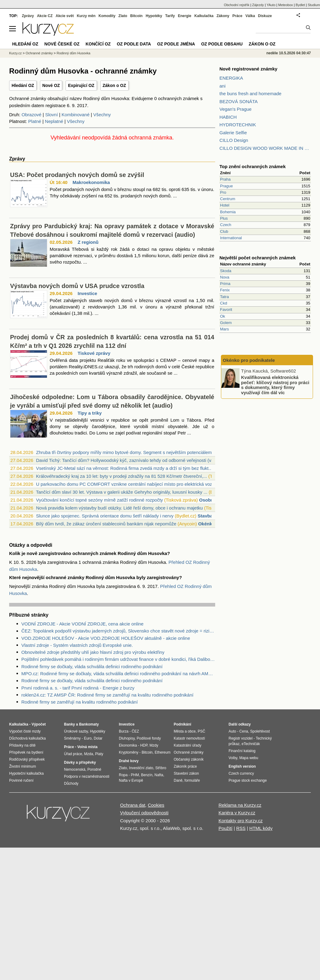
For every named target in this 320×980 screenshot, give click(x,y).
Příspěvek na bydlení (26, 752)
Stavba (205, 516)
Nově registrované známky (248, 69)
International (231, 238)
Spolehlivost (260, 731)
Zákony (223, 16)
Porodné (94, 769)
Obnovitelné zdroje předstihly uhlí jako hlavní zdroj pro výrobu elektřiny (93, 652)
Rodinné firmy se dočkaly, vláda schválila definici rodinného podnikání (92, 667)
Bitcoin (136, 16)
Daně (178, 780)
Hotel (225, 205)
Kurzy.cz (15, 53)
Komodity (107, 16)
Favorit (226, 310)
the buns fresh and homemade (250, 94)
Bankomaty (89, 724)
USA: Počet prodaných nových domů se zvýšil (77, 175)
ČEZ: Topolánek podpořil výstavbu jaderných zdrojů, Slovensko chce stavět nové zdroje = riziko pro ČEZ (118, 631)
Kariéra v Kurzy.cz (237, 813)
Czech (226, 225)
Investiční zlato (141, 768)
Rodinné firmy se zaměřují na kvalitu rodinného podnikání (80, 702)
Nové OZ (51, 85)
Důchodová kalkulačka (27, 738)
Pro (223, 192)
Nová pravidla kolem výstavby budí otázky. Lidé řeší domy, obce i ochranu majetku (119, 508)
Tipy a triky (90, 413)
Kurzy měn (86, 16)
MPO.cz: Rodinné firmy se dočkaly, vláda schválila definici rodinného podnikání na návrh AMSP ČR (118, 674)
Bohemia (228, 212)
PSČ (202, 731)
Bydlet (300, 5)
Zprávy (28, 16)
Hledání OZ (23, 85)
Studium (314, 5)
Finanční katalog (242, 751)
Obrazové (32, 115)
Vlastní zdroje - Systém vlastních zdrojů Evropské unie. (77, 645)
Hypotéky (154, 16)
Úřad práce (73, 754)
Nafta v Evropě (131, 780)
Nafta (159, 775)
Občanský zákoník (189, 759)
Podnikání (182, 724)
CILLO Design (234, 140)
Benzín (147, 775)
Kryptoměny (129, 752)
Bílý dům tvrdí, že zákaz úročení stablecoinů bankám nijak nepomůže (106, 524)
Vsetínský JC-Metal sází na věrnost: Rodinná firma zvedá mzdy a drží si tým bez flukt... (124, 468)
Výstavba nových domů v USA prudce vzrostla (77, 286)
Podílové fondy (149, 738)
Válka (250, 16)
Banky (69, 724)
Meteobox (286, 5)
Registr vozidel (241, 738)
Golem (226, 323)
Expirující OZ (81, 85)
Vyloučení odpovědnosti (144, 813)
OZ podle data (134, 44)
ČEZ (135, 731)
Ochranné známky (39, 53)
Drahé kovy (129, 761)
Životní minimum (23, 766)
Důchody (71, 784)
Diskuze (265, 16)
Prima (225, 284)
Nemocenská (75, 769)
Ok (223, 316)
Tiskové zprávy (94, 353)
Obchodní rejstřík (237, 5)
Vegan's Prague (235, 109)
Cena (244, 731)
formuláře (192, 780)
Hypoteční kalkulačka (26, 773)
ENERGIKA (231, 78)
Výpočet (39, 724)
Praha (225, 179)
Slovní (52, 115)
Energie (185, 16)
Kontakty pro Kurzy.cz (241, 821)
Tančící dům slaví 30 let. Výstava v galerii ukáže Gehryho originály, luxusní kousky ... (122, 492)
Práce (238, 16)
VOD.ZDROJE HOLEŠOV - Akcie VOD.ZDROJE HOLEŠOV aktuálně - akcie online (106, 638)
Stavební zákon (186, 773)
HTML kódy (261, 828)
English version (242, 766)
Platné (35, 121)
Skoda (226, 271)
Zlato (123, 16)
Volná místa (87, 747)
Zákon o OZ (114, 85)
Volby (233, 758)
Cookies (156, 805)
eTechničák (251, 744)
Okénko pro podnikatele (249, 360)
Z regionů (88, 242)
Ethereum (162, 752)
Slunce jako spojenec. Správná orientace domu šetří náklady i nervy (105, 516)
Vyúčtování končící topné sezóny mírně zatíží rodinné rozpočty (99, 500)
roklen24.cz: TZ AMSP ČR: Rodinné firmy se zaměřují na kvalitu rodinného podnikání (107, 695)
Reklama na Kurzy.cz (240, 805)
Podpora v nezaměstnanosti (87, 776)
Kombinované (76, 115)
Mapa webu (249, 758)
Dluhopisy (127, 738)
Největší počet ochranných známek (258, 258)
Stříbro (161, 768)
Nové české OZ (62, 44)
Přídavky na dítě (22, 745)
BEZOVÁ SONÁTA (239, 101)
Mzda (89, 754)
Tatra (224, 297)
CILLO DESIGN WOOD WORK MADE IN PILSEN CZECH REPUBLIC (265, 148)
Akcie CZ (45, 16)
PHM (135, 775)
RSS (241, 828)
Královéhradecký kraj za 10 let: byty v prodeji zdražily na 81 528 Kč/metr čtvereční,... (121, 476)
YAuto (271, 5)
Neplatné (54, 121)
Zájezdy (258, 5)
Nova (225, 277)
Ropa (123, 775)
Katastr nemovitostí (189, 738)
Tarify (170, 16)
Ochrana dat (133, 805)
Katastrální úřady (188, 745)
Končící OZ (98, 44)
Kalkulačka (204, 16)
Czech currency (241, 773)
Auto (232, 731)
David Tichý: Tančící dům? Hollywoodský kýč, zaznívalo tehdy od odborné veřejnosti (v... (125, 460)
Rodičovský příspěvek (27, 759)
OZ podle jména (176, 44)
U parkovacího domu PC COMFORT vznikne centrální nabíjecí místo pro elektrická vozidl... (128, 484)
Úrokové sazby (76, 731)
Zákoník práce (185, 766)
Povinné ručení (21, 780)
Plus (224, 218)
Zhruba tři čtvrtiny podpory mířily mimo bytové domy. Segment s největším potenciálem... (126, 452)
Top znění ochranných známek (252, 166)
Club (224, 231)
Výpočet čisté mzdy (25, 731)
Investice (87, 293)
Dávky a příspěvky (80, 762)
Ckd (224, 303)
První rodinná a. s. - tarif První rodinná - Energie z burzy (78, 688)
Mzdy (154, 745)
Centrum (228, 199)
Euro (88, 738)
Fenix (225, 290)
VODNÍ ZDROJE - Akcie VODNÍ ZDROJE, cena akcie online (82, 624)
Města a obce (185, 731)
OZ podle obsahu (222, 44)
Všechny (102, 115)
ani (222, 86)
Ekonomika (128, 745)
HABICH (228, 117)
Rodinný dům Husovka (74, 53)
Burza (124, 731)
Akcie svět (65, 16)
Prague (226, 186)
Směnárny (72, 738)
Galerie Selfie (233, 133)
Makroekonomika (91, 182)
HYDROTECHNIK (238, 125)
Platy (99, 754)
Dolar (98, 738)
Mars (224, 329)
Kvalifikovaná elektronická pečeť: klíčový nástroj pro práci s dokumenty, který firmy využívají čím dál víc (275, 385)
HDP (144, 745)
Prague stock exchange (248, 780)
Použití (226, 828)
